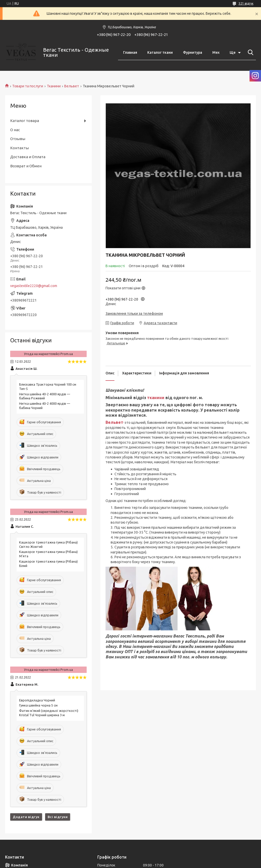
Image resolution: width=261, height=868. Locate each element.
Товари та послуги (28, 86)
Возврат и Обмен (26, 166)
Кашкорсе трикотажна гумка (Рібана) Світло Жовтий (48, 544)
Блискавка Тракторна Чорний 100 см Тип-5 (48, 386)
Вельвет (72, 86)
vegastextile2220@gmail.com (34, 286)
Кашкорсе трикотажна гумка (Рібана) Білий (48, 564)
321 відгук (246, 3)
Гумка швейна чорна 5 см (38, 705)
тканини (156, 398)
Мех (216, 52)
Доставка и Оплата (28, 157)
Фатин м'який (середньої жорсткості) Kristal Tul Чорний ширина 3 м (49, 713)
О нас (15, 130)
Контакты (19, 148)
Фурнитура (193, 52)
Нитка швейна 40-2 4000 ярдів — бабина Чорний (45, 406)
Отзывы (18, 139)
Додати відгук (26, 817)
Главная (130, 52)
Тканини (54, 86)
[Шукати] (250, 52)
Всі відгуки (58, 817)
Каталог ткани (160, 52)
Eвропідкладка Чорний (37, 700)
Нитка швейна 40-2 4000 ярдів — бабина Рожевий (45, 396)
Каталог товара (25, 121)
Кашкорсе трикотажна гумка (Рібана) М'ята (48, 554)
